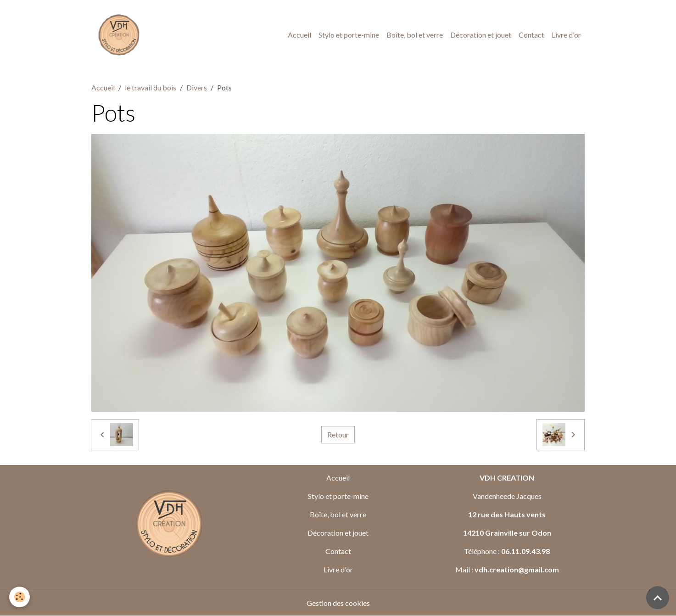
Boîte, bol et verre (415, 35)
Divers (197, 87)
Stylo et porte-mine (349, 35)
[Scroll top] (658, 598)
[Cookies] (20, 597)
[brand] (121, 35)
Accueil (299, 35)
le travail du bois (151, 87)
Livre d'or (566, 35)
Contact (531, 35)
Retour (338, 434)
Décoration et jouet (481, 35)
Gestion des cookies (338, 603)
